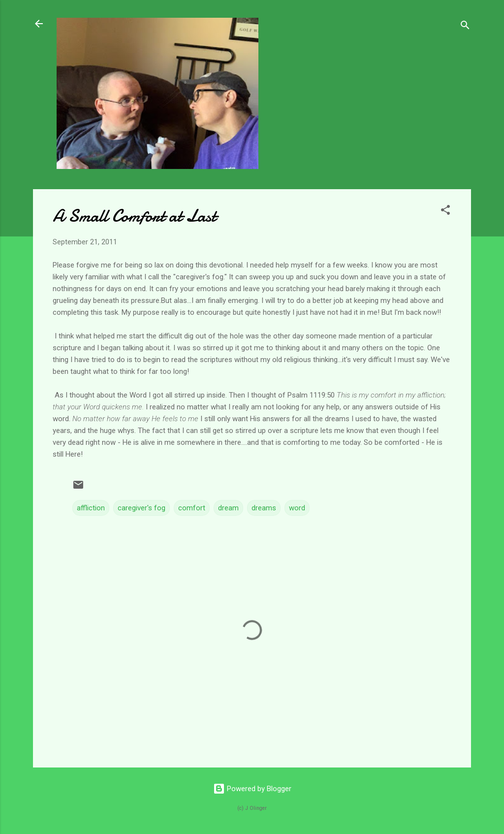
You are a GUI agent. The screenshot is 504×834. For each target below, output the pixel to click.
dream (228, 508)
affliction (91, 508)
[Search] (465, 27)
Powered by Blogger (252, 789)
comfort (192, 508)
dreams (264, 508)
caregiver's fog (142, 508)
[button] (445, 212)
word (297, 508)
